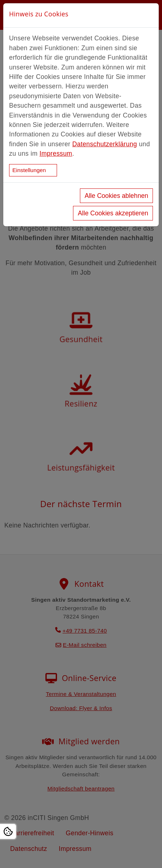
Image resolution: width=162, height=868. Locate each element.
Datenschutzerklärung (105, 144)
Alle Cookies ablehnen (116, 196)
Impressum (56, 154)
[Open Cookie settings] (8, 831)
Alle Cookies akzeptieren (113, 213)
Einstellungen (29, 170)
